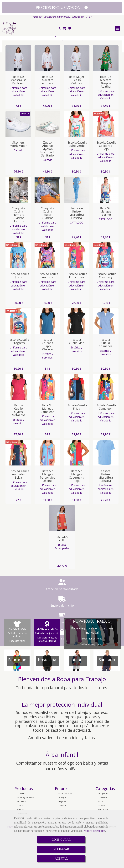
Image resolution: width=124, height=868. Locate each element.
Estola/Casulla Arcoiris (48, 312)
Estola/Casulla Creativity (106, 312)
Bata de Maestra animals (48, 116)
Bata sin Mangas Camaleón (48, 445)
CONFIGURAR (61, 840)
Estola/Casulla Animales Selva (19, 510)
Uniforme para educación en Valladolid (18, 128)
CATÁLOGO (77, 259)
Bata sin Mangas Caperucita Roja (77, 512)
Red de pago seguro (34, 58)
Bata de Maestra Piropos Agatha (106, 118)
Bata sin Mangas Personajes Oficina (47, 512)
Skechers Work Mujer (18, 180)
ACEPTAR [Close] (61, 859)
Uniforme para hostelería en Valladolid (18, 265)
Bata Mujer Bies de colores (77, 116)
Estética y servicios (47, 392)
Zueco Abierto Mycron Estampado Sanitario (47, 185)
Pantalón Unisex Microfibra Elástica (77, 249)
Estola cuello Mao (77, 377)
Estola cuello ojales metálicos (18, 446)
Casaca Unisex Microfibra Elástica (106, 512)
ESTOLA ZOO (62, 574)
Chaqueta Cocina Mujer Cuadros (47, 249)
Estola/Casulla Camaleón (106, 443)
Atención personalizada (34, 625)
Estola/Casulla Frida (77, 443)
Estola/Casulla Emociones (77, 312)
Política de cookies (94, 831)
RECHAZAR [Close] (61, 849)
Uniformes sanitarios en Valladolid (106, 525)
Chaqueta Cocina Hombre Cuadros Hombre (18, 251)
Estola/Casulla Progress (19, 377)
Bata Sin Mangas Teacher (106, 247)
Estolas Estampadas (62, 583)
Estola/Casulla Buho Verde (77, 180)
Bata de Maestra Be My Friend (18, 116)
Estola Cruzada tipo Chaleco (47, 380)
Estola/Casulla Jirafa (19, 312)
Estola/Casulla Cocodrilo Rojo (106, 182)
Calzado (18, 186)
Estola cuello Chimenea (106, 379)
